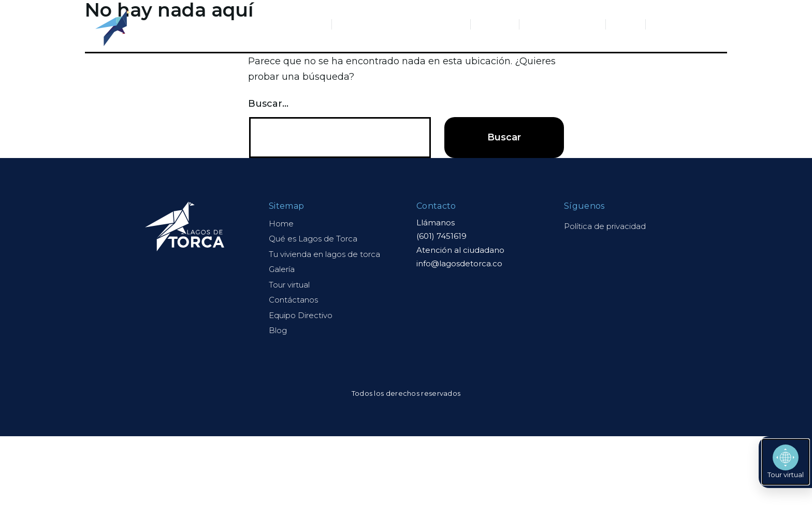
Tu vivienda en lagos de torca (324, 254)
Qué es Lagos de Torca (276, 24)
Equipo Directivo (562, 24)
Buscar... (268, 104)
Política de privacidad (605, 226)
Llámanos (436, 223)
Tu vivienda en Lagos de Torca (401, 24)
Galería (495, 24)
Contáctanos (681, 24)
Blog (626, 24)
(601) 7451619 (441, 236)
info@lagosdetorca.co (459, 263)
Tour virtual (289, 285)
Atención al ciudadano (460, 250)
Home (281, 224)
